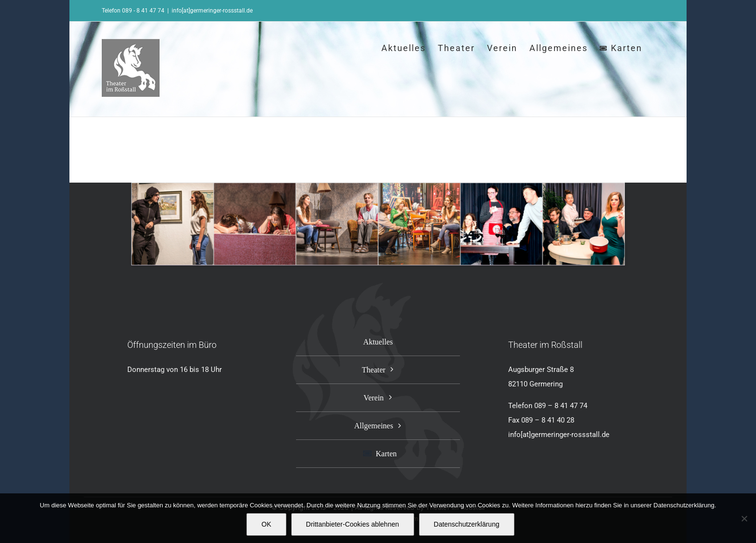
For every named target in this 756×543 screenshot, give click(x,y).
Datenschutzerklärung (467, 524)
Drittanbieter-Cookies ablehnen (353, 524)
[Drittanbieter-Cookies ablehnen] (744, 518)
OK (266, 524)
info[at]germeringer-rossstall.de (212, 11)
